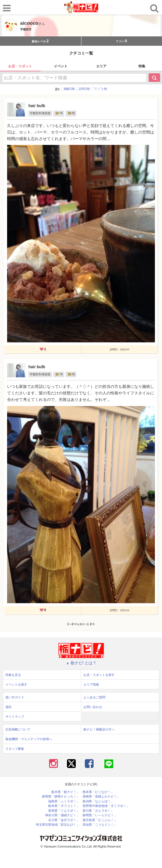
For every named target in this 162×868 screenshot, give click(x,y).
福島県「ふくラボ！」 (64, 801)
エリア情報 (91, 684)
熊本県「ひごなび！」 (98, 792)
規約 (9, 707)
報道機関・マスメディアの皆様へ (29, 739)
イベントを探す (16, 684)
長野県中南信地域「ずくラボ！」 (106, 806)
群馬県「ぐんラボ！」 (64, 811)
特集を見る (13, 675)
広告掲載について (18, 729)
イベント (61, 66)
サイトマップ (15, 717)
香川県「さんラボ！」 (98, 811)
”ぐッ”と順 (100, 89)
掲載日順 (69, 89)
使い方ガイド (15, 697)
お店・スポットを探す (99, 675)
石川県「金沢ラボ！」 (64, 820)
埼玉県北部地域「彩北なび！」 (58, 825)
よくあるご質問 (94, 697)
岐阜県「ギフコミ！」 (64, 806)
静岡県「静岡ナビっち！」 (61, 797)
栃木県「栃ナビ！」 (65, 792)
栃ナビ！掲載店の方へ (99, 729)
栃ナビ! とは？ (81, 663)
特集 (142, 66)
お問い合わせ (93, 707)
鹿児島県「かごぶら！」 (100, 820)
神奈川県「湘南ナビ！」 (62, 815)
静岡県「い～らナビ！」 (100, 815)
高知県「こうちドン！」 (100, 825)
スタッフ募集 (15, 749)
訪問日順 (84, 89)
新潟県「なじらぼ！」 (98, 801)
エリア (101, 66)
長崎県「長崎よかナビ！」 (101, 797)
